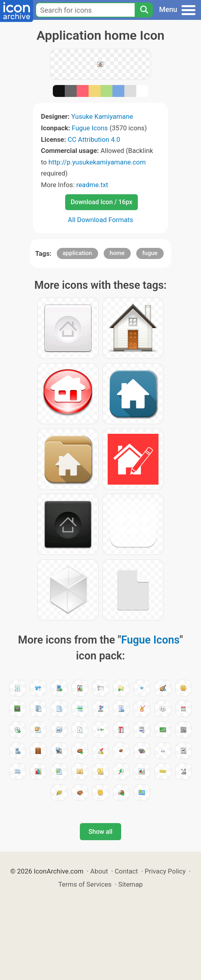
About (99, 871)
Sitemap (131, 884)
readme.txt (92, 185)
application (77, 253)
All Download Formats (101, 220)
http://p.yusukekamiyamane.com (97, 162)
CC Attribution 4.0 (94, 139)
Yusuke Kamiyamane (102, 116)
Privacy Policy (165, 871)
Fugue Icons (90, 128)
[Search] (144, 10)
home (117, 253)
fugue (150, 253)
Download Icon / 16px (101, 202)
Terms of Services (85, 884)
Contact (127, 871)
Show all (100, 832)
